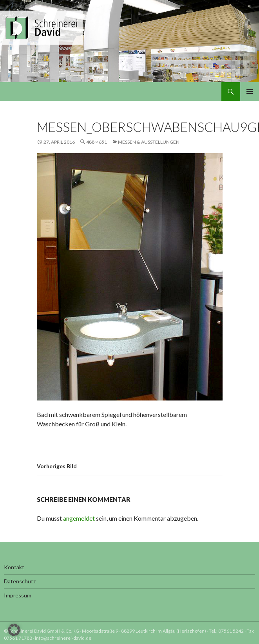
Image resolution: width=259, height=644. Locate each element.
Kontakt (14, 567)
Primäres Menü (250, 92)
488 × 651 (97, 142)
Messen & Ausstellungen (149, 142)
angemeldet (79, 518)
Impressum (18, 595)
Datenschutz (20, 581)
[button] (14, 630)
